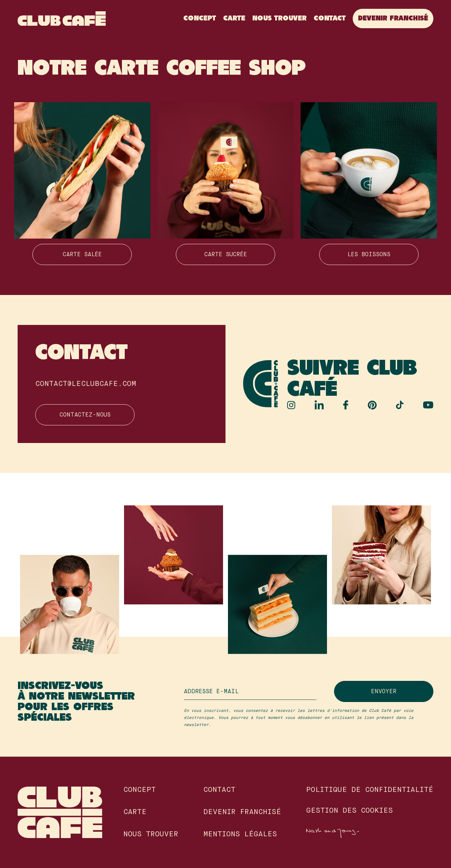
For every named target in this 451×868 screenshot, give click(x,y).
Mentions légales (240, 835)
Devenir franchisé (393, 19)
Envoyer (384, 692)
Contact (330, 19)
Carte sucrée (226, 255)
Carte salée (82, 255)
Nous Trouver (279, 19)
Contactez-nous (85, 415)
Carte (234, 19)
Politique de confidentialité (370, 790)
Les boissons (369, 255)
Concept (200, 19)
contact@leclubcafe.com (86, 384)
